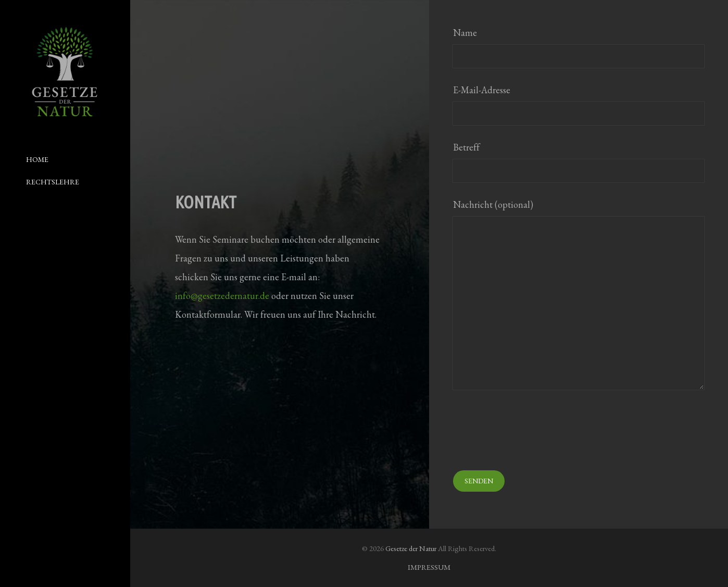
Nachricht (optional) (579, 294)
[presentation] (532, 431)
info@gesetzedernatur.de (222, 296)
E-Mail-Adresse (579, 104)
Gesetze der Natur (411, 548)
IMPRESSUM (429, 567)
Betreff (579, 162)
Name (579, 47)
